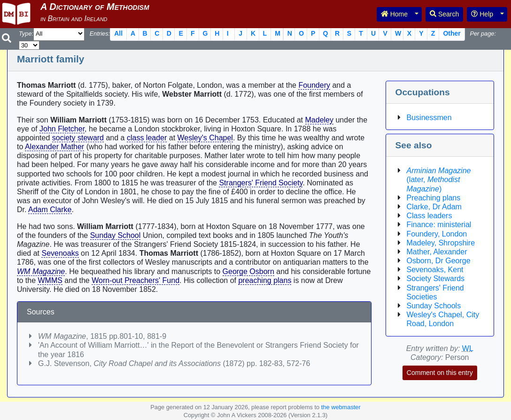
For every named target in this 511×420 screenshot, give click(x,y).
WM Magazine (41, 271)
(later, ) (439, 179)
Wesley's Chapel (205, 138)
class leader (147, 138)
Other (452, 33)
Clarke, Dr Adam (434, 207)
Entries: (100, 34)
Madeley (319, 120)
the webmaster (341, 407)
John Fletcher (62, 129)
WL (468, 348)
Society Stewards (436, 279)
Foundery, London (437, 234)
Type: (26, 34)
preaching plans (265, 280)
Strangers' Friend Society (261, 183)
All (118, 33)
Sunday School (116, 235)
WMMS (50, 280)
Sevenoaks (60, 253)
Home (394, 14)
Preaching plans (434, 198)
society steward (78, 138)
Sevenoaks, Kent (435, 270)
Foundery (314, 85)
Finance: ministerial (439, 225)
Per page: (483, 34)
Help (482, 14)
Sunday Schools (434, 306)
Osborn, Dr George (439, 261)
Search (444, 14)
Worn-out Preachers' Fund (135, 280)
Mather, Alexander (437, 252)
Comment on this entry (440, 373)
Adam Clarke (50, 210)
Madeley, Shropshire (441, 243)
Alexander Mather (54, 147)
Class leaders (430, 216)
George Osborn (248, 271)
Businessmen (429, 118)
